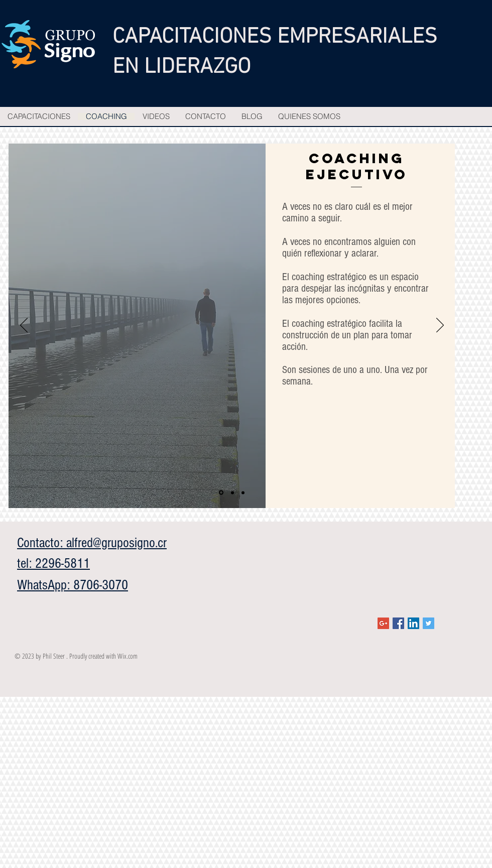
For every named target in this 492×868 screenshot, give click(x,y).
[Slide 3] (243, 492)
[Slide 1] (221, 493)
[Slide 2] (232, 492)
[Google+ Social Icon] (383, 623)
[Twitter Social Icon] (428, 623)
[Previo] (24, 326)
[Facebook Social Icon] (398, 623)
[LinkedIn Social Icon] (413, 623)
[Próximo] (440, 326)
